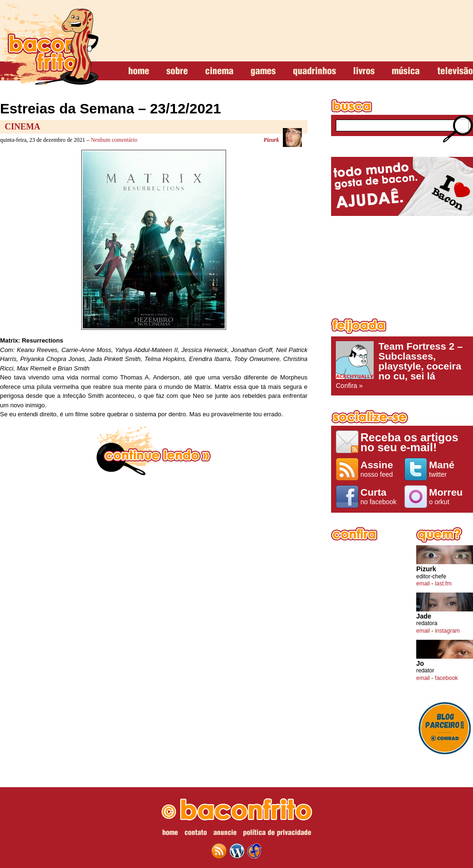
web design (254, 851)
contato (196, 834)
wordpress (237, 851)
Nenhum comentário (114, 140)
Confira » (402, 365)
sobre (177, 71)
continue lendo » (154, 451)
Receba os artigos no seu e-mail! (409, 442)
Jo (420, 664)
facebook (446, 678)
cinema (219, 71)
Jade (424, 616)
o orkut (449, 496)
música (406, 71)
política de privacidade (277, 834)
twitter (449, 469)
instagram (447, 631)
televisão (455, 71)
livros (364, 71)
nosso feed (380, 469)
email (423, 584)
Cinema (22, 127)
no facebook (380, 496)
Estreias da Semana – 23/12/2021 (110, 108)
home (139, 71)
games (263, 71)
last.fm (443, 584)
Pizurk (271, 140)
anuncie (225, 834)
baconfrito (49, 44)
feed (219, 851)
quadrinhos (315, 71)
